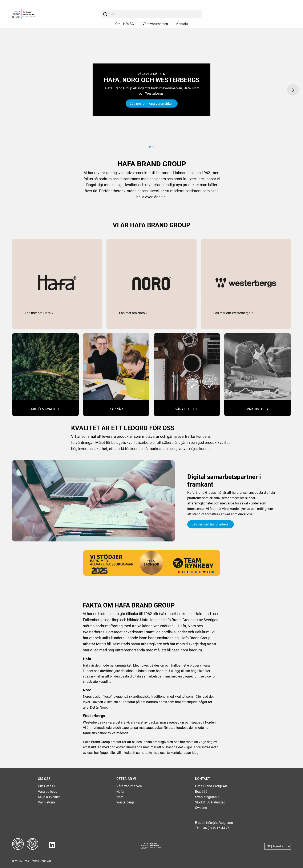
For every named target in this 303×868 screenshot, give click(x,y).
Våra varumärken (155, 24)
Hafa (87, 665)
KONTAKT (203, 779)
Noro (120, 797)
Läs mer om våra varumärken (152, 104)
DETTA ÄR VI (126, 779)
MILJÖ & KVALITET (45, 409)
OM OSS (44, 779)
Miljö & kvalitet (49, 797)
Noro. (104, 707)
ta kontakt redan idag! (183, 753)
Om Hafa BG (125, 24)
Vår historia (46, 802)
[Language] (278, 846)
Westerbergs (92, 722)
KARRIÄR (116, 409)
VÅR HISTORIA (258, 409)
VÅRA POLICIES (187, 409)
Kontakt (182, 24)
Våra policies (47, 792)
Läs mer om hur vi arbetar (211, 524)
